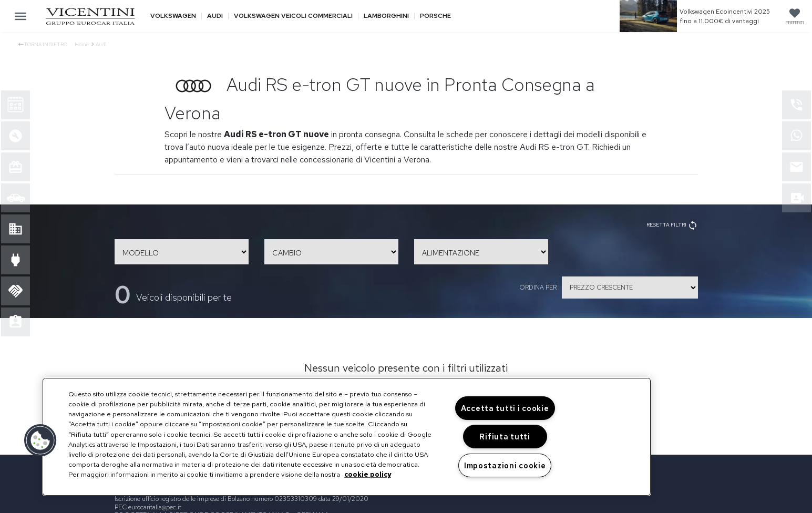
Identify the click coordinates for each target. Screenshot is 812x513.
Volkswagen (173, 16)
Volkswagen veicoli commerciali (293, 16)
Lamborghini (386, 16)
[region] (347, 437)
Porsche (435, 16)
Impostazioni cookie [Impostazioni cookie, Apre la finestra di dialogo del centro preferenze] (505, 465)
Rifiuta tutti (505, 437)
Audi (215, 16)
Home (82, 44)
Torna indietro (43, 44)
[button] (40, 440)
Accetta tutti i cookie (505, 408)
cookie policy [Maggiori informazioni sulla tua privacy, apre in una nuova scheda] (368, 474)
